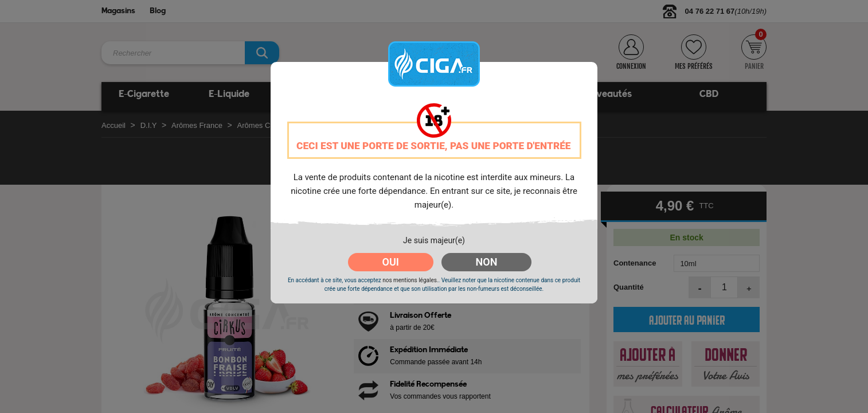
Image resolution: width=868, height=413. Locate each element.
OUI (391, 262)
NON (487, 262)
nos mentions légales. (410, 280)
